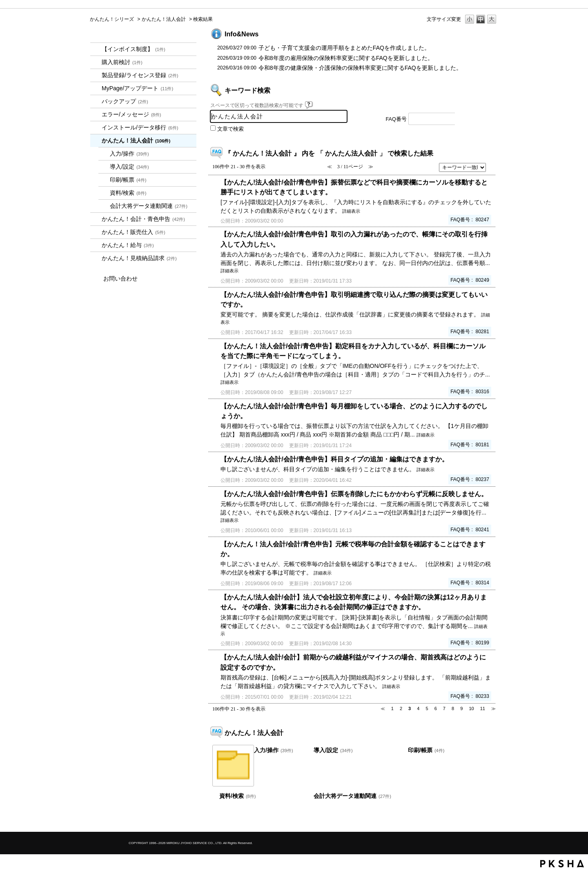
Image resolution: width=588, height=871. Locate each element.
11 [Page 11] (483, 708)
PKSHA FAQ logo (562, 864)
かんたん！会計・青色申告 (143, 219)
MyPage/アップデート (137, 88)
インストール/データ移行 (140, 127)
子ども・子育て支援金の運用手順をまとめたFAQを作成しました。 (344, 48)
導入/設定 (129, 167)
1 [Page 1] (392, 708)
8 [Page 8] (453, 708)
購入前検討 (122, 62)
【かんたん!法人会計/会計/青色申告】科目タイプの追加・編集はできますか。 (334, 459)
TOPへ (478, 819)
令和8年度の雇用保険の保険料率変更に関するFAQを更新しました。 (346, 58)
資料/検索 (128, 193)
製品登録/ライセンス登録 (140, 75)
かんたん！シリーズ (112, 19)
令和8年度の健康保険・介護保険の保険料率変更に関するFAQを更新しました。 (360, 68)
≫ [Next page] (493, 708)
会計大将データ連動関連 (149, 206)
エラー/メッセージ (131, 114)
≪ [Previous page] (383, 708)
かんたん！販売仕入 (134, 232)
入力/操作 (129, 154)
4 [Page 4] (418, 708)
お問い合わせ (120, 278)
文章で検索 (231, 129)
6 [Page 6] (436, 708)
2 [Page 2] (401, 708)
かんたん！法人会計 (164, 19)
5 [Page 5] (427, 708)
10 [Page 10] (471, 708)
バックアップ (125, 101)
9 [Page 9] (461, 708)
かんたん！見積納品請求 (139, 258)
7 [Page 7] (444, 708)
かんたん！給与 (128, 245)
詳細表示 (351, 211)
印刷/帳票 (128, 180)
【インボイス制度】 (134, 49)
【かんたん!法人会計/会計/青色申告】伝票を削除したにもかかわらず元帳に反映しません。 (354, 494)
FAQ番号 (396, 119)
